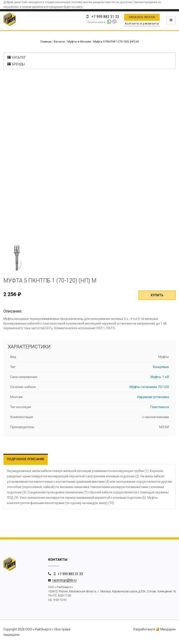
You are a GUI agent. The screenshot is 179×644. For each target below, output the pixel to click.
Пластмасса (160, 407)
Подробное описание (26, 459)
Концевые (161, 367)
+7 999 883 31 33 (70, 574)
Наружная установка (153, 397)
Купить (157, 295)
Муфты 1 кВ (160, 377)
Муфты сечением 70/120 (149, 387)
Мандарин (166, 629)
